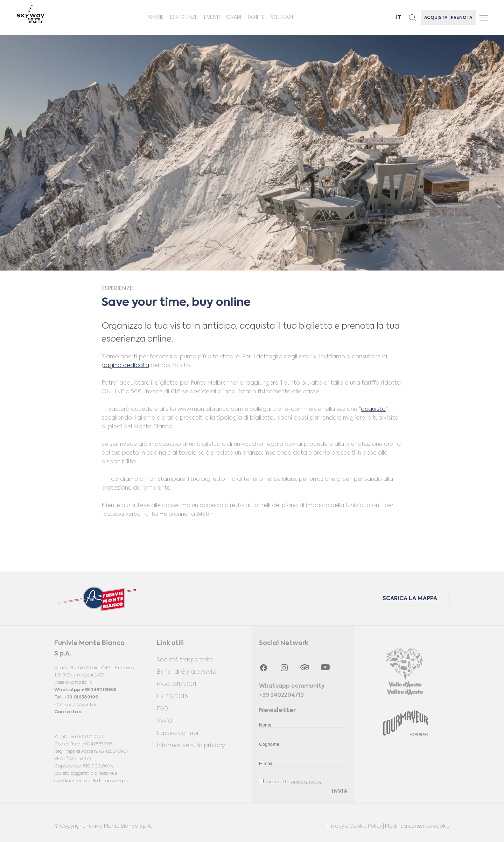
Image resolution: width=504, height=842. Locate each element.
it (398, 18)
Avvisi (164, 721)
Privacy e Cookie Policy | (356, 826)
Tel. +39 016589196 (76, 697)
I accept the (290, 781)
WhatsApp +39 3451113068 (85, 690)
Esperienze (184, 17)
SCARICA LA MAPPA (410, 599)
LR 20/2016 (172, 697)
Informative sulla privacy (191, 746)
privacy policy (306, 782)
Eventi (212, 17)
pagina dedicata (125, 366)
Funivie (155, 17)
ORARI (234, 17)
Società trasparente (185, 660)
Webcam (282, 17)
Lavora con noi (178, 734)
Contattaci (68, 712)
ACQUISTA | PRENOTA (448, 18)
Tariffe (256, 17)
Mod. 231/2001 (177, 685)
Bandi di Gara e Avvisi (187, 672)
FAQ (162, 709)
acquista (373, 409)
